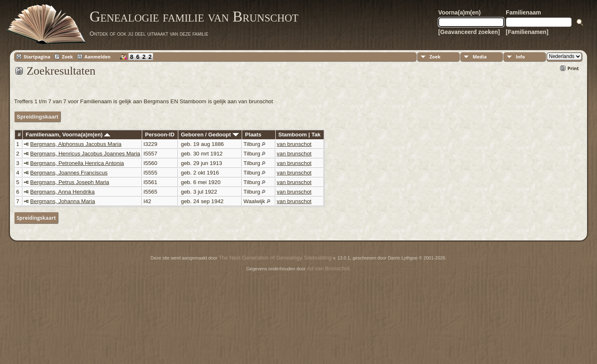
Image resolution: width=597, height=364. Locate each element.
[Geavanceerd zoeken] (469, 32)
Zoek (67, 57)
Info (520, 57)
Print (573, 68)
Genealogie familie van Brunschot (194, 17)
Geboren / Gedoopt (210, 135)
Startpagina (37, 57)
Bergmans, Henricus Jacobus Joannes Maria (85, 154)
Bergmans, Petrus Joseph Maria (70, 182)
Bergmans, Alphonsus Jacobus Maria (76, 144)
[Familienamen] (527, 32)
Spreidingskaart (38, 117)
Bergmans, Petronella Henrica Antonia (77, 163)
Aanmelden (98, 57)
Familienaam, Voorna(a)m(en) (68, 135)
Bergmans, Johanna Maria (63, 201)
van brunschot (294, 144)
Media (480, 57)
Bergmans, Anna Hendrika (63, 192)
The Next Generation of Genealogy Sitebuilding (275, 258)
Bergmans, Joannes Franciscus (69, 173)
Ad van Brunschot (328, 268)
